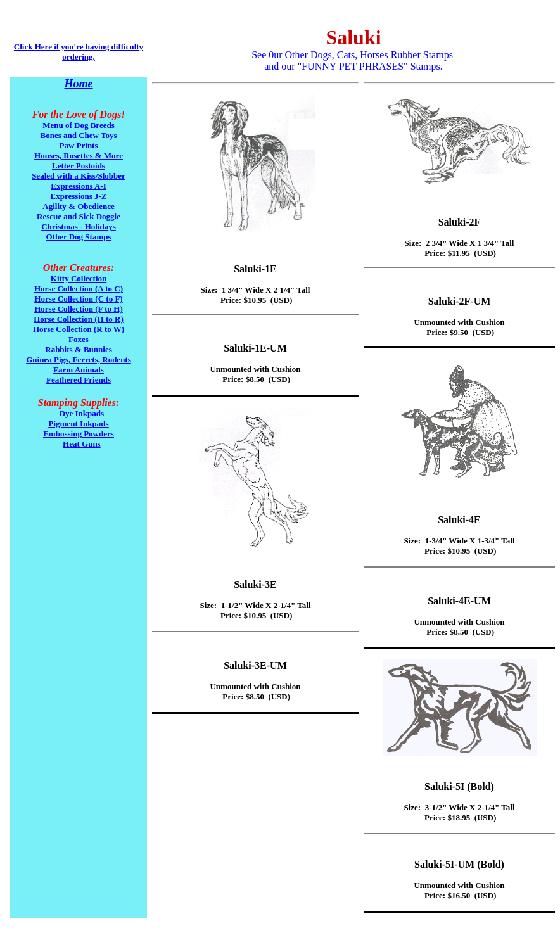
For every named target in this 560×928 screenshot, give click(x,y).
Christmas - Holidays (79, 226)
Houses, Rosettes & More (79, 156)
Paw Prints (78, 145)
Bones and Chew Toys (78, 135)
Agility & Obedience (78, 206)
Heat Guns (82, 444)
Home (79, 84)
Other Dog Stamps (78, 237)
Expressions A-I (79, 186)
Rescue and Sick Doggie (79, 216)
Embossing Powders (79, 434)
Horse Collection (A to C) (79, 289)
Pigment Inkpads (79, 423)
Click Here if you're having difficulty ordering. (79, 52)
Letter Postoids (79, 166)
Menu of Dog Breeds (79, 125)
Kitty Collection (79, 278)
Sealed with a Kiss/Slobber (79, 176)
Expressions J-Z (79, 196)
